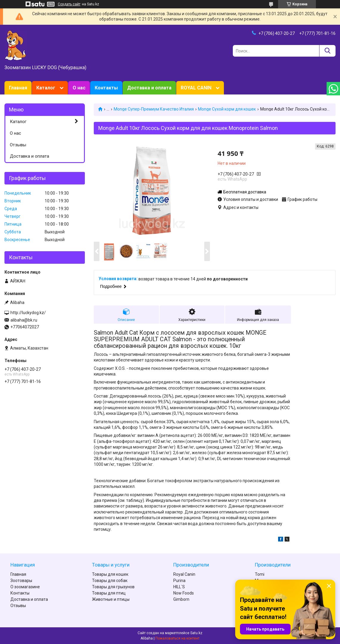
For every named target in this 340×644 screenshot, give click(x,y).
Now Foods (184, 593)
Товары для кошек (110, 574)
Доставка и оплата (149, 88)
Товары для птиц (109, 593)
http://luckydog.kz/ (28, 313)
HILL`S (179, 587)
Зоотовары (21, 581)
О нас (79, 88)
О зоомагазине (25, 587)
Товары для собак (110, 581)
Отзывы (18, 145)
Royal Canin (184, 574)
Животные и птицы (111, 599)
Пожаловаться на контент (177, 638)
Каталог (46, 88)
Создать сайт (69, 4)
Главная (18, 88)
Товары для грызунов (113, 587)
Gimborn (181, 599)
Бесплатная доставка (245, 192)
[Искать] (327, 51)
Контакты (106, 88)
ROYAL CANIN (196, 88)
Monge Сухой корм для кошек (227, 109)
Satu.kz (196, 633)
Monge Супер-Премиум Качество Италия (154, 109)
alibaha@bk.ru (24, 320)
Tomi (260, 574)
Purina (179, 581)
